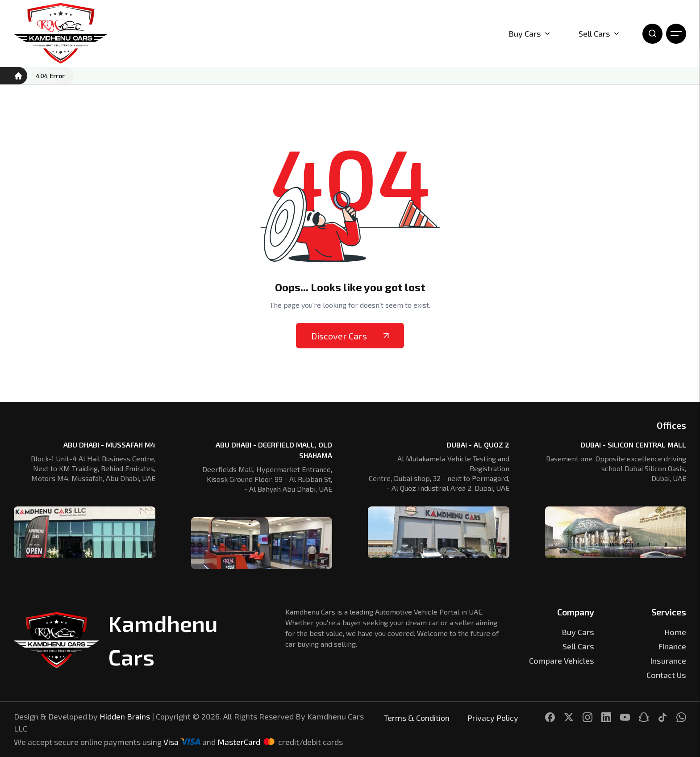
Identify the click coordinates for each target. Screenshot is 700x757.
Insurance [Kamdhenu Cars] (668, 661)
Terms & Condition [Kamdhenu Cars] (417, 718)
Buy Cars (529, 33)
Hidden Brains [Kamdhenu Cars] (125, 716)
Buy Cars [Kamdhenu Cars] (578, 632)
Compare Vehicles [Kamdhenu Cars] (562, 661)
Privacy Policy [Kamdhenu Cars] (493, 718)
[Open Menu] (676, 34)
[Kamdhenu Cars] (61, 33)
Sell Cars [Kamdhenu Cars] (599, 33)
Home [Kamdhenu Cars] (675, 632)
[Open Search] (652, 34)
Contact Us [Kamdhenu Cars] (666, 675)
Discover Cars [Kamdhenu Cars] (350, 336)
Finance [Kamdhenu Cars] (672, 646)
